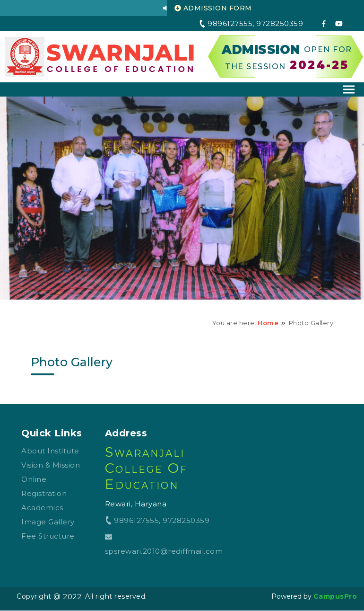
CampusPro (335, 596)
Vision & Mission (51, 465)
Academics (42, 508)
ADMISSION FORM (213, 8)
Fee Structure (48, 536)
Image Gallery (48, 522)
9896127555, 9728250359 (157, 520)
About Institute (50, 451)
